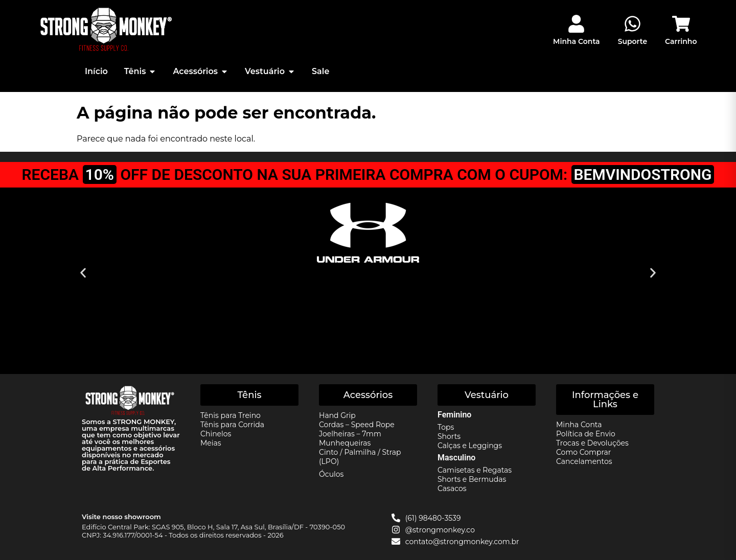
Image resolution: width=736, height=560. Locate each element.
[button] (83, 273)
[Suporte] (632, 24)
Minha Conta (577, 41)
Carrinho (681, 41)
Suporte (632, 41)
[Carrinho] (681, 24)
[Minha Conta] (576, 24)
